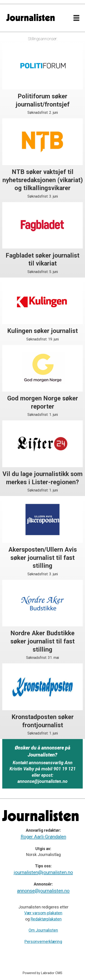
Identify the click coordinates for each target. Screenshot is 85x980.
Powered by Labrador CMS (42, 973)
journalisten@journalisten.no (43, 872)
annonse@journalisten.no (43, 891)
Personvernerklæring (43, 942)
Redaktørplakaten (46, 919)
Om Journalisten (43, 930)
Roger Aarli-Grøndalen (43, 837)
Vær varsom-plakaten (43, 913)
